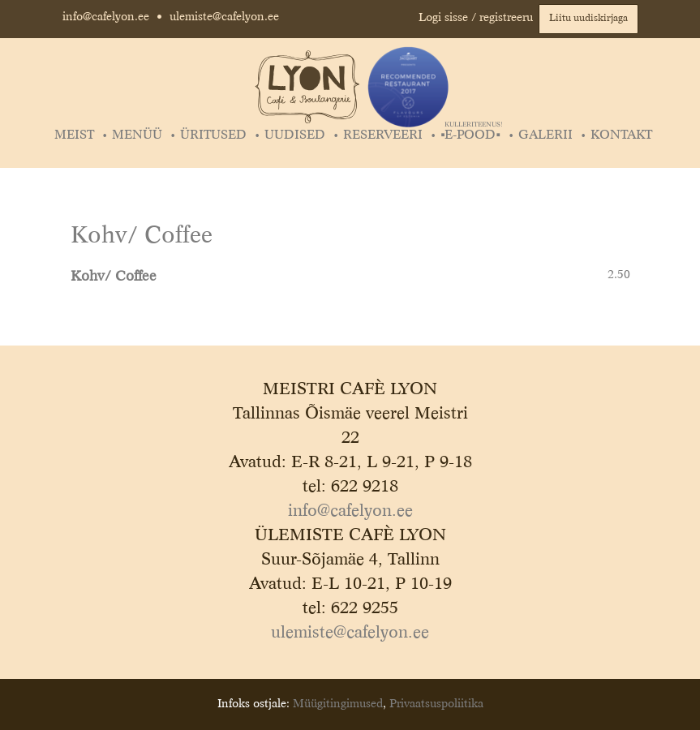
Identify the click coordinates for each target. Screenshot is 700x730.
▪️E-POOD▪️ (472, 135)
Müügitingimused (338, 704)
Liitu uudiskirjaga (588, 19)
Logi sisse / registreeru (476, 18)
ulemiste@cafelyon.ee (224, 17)
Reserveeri (383, 135)
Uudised (295, 135)
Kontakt (621, 135)
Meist (74, 135)
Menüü (137, 135)
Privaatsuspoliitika (436, 704)
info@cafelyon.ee (106, 17)
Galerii (545, 135)
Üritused (213, 135)
